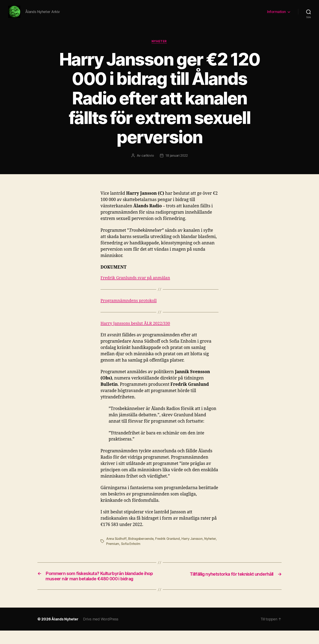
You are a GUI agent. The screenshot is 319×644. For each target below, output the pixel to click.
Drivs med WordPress (101, 633)
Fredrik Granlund (168, 545)
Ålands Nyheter (65, 633)
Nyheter (159, 48)
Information (276, 15)
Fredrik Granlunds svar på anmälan (137, 284)
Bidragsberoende (141, 545)
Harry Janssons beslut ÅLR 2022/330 (137, 330)
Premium (113, 550)
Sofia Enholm (131, 550)
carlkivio (147, 162)
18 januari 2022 (176, 162)
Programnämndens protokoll (130, 307)
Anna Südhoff (116, 545)
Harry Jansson (193, 545)
